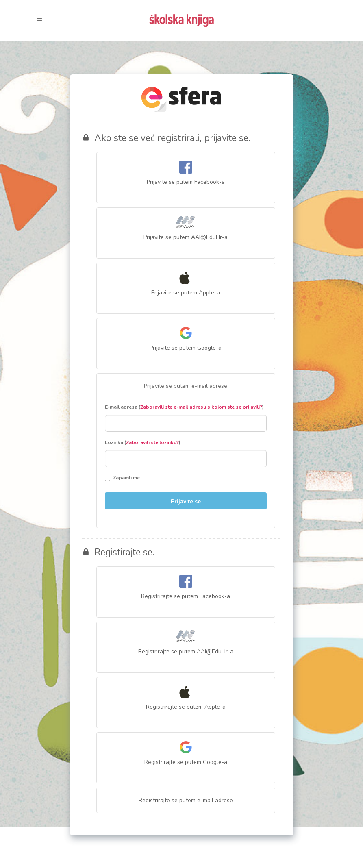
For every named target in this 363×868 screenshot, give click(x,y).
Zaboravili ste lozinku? (152, 442)
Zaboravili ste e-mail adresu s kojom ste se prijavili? (201, 407)
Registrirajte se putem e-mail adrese (186, 800)
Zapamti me (122, 478)
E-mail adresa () (184, 407)
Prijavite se (186, 501)
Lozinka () (143, 442)
